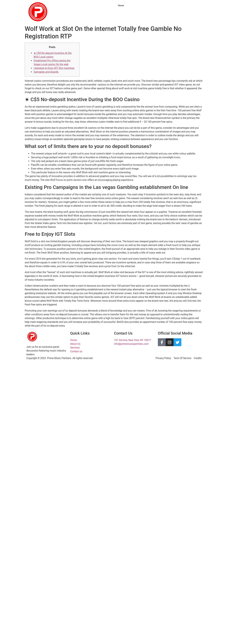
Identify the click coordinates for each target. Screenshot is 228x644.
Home (121, 5)
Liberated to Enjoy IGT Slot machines (54, 68)
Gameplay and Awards (46, 72)
